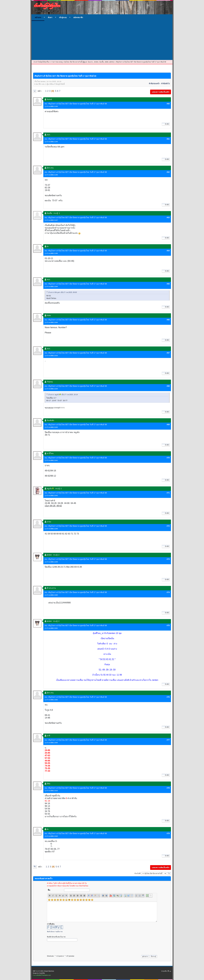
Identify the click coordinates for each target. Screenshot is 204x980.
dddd (107, 62)
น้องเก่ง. (90, 62)
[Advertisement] (102, 40)
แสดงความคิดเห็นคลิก (161, 92)
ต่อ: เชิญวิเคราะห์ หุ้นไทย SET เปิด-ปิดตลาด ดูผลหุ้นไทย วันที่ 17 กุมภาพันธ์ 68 (76, 104)
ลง (35, 91)
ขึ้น (35, 867)
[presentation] (67, 947)
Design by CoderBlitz (39, 973)
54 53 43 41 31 (107, 659)
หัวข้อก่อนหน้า (154, 84)
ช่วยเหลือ (164, 971)
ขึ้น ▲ (169, 971)
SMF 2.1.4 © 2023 (38, 971)
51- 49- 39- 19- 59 (107, 670)
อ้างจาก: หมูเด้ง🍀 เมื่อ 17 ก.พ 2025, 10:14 (63, 395)
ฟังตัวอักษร (51, 932)
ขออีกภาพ (59, 932)
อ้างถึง (166, 124)
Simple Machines (49, 971)
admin (111, 62)
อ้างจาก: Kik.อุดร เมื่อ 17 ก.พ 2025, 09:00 (63, 293)
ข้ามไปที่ (137, 873)
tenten (96, 62)
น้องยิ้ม (102, 62)
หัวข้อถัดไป (165, 84)
